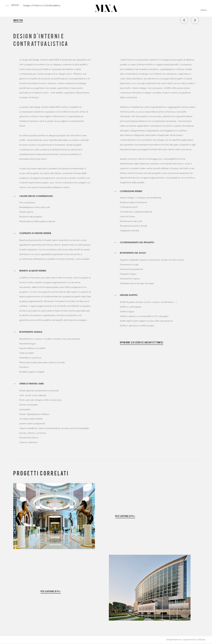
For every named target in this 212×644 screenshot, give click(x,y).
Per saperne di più (125, 516)
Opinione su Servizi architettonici (142, 342)
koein (202, 640)
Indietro (18, 20)
